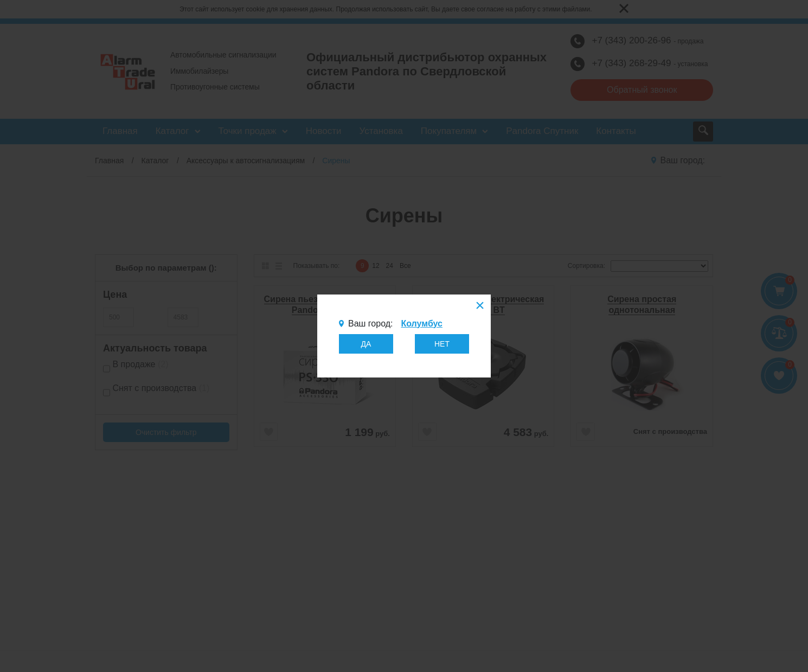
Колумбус (421, 324)
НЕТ (442, 344)
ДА (366, 344)
